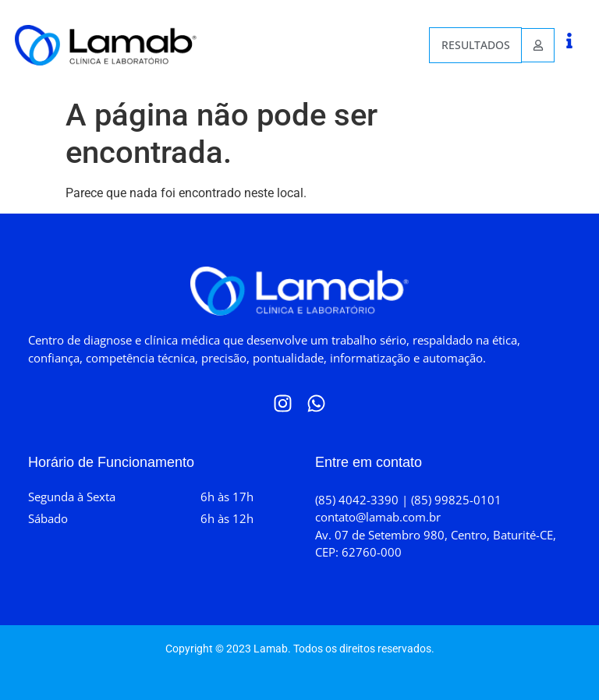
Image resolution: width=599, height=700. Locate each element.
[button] (569, 41)
